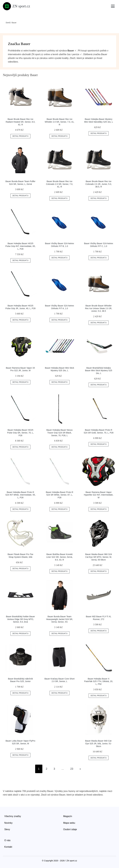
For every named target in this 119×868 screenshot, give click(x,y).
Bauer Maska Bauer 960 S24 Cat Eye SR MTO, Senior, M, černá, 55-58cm (99, 557)
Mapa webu (69, 823)
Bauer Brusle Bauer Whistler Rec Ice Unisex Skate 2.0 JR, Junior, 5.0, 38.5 (99, 308)
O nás (7, 840)
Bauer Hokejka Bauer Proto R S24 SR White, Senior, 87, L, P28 (59, 495)
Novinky (8, 823)
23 (72, 769)
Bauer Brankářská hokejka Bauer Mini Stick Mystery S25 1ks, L (99, 371)
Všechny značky (13, 816)
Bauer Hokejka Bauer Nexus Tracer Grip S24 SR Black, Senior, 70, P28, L (59, 433)
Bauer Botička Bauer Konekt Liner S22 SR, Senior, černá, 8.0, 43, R (59, 557)
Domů (8, 23)
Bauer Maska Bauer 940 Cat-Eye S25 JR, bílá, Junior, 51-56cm (99, 743)
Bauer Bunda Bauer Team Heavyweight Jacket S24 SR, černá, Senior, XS (59, 619)
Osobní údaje (70, 829)
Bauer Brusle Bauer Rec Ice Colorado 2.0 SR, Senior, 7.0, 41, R (59, 184)
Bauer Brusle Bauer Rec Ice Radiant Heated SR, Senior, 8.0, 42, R (20, 122)
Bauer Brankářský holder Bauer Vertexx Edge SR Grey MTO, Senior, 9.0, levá (20, 619)
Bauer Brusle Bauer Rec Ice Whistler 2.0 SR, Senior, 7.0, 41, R (60, 122)
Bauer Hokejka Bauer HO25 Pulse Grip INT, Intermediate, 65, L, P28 (20, 246)
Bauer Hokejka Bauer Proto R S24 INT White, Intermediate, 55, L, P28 (20, 495)
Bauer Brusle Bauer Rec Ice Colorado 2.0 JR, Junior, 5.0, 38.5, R (99, 184)
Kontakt (8, 847)
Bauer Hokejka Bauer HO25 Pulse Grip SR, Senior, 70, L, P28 (20, 433)
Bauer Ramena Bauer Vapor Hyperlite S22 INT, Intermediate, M (99, 495)
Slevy (7, 829)
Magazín (68, 816)
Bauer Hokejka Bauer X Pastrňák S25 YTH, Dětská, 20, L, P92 (99, 681)
